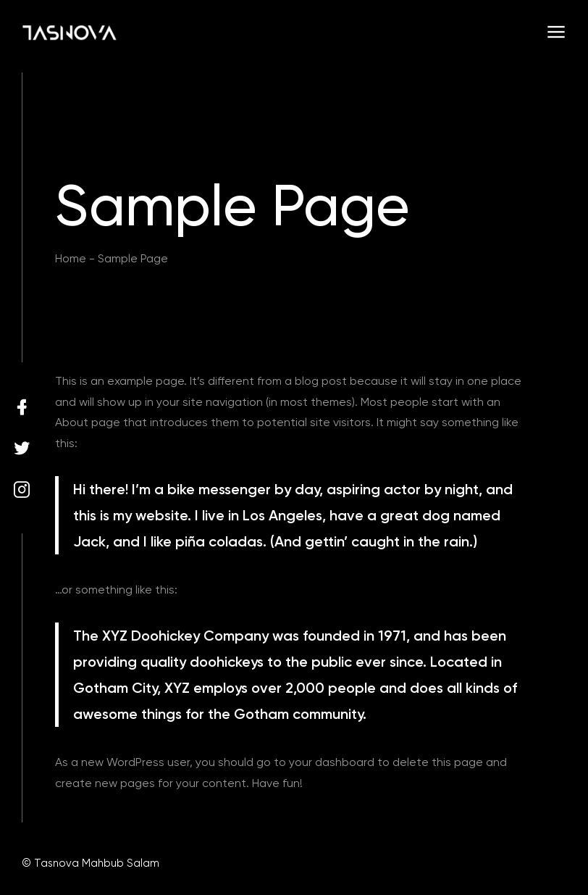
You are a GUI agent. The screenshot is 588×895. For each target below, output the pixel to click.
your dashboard (332, 762)
